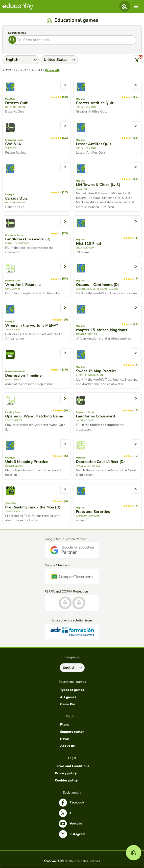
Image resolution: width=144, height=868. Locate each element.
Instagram (72, 834)
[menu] (136, 6)
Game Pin (68, 704)
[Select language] (72, 668)
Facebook (72, 803)
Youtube (71, 824)
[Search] (72, 40)
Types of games (72, 690)
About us (67, 746)
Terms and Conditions (72, 766)
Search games (17, 33)
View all (53, 70)
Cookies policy (66, 780)
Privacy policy (66, 773)
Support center (72, 732)
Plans (64, 725)
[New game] (134, 853)
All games (68, 697)
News (64, 739)
